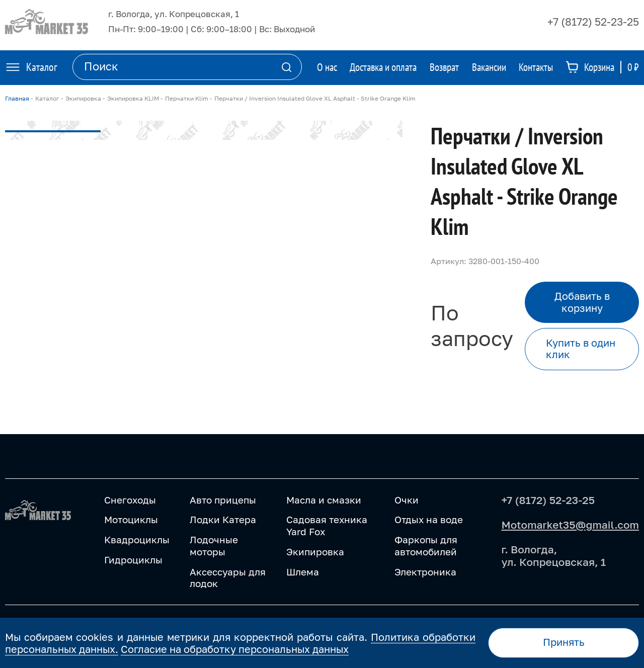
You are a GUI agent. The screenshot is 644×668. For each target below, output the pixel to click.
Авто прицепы (223, 500)
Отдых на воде (429, 519)
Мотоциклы (131, 519)
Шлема (303, 572)
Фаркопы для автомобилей (426, 546)
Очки (407, 500)
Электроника (425, 572)
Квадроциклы (137, 539)
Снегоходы (130, 500)
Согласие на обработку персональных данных (235, 649)
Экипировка (315, 552)
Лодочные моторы (214, 546)
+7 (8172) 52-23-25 (593, 22)
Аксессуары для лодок (228, 578)
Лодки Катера (223, 519)
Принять (564, 642)
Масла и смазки (324, 500)
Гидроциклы (133, 560)
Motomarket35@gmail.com (570, 525)
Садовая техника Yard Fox (327, 525)
